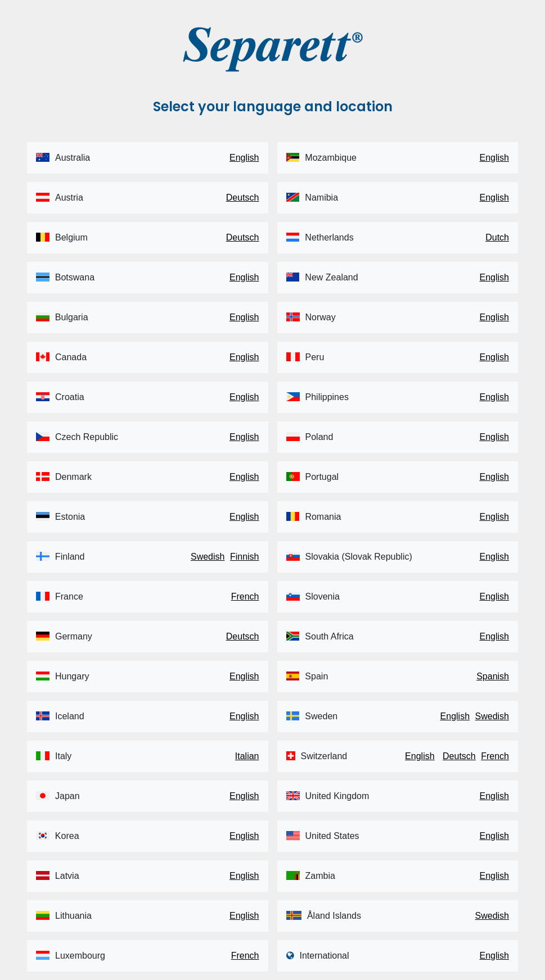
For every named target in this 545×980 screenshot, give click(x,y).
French (245, 596)
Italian (247, 756)
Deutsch (243, 198)
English (244, 158)
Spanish (493, 676)
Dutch (497, 237)
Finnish (245, 557)
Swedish (208, 557)
